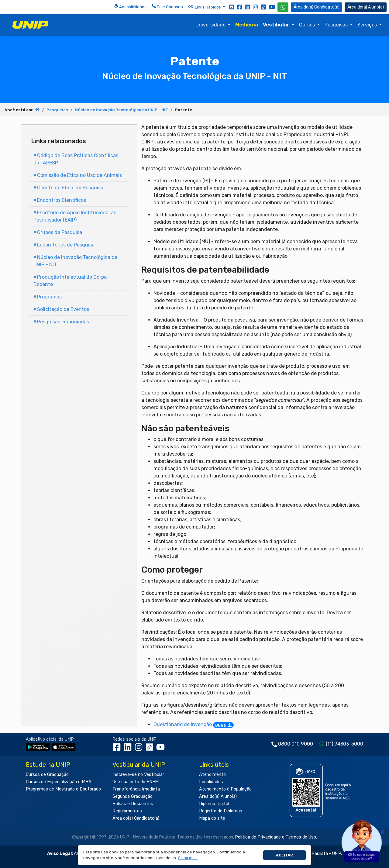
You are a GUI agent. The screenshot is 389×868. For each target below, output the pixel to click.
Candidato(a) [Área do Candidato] (317, 7)
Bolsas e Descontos (133, 804)
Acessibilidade (130, 6)
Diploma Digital (214, 804)
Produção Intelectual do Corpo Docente (70, 281)
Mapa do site (212, 818)
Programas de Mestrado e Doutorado (63, 789)
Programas (48, 297)
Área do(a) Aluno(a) (218, 796)
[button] (188, 858)
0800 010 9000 (296, 744)
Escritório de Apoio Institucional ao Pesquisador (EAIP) (75, 216)
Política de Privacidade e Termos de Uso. (276, 837)
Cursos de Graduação (47, 775)
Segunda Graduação (133, 796)
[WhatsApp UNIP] (283, 7)
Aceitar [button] (284, 855)
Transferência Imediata (136, 789)
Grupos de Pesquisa (58, 232)
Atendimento (212, 775)
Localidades (211, 782)
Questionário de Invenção (194, 724)
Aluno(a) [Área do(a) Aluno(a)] (366, 7)
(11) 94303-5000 (344, 744)
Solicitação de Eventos (61, 309)
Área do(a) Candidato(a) (136, 818)
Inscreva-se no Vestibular (138, 775)
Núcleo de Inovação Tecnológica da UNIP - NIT (122, 110)
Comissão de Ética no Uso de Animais (78, 175)
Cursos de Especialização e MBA (59, 782)
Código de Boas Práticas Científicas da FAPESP (76, 159)
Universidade (211, 25)
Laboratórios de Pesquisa (64, 245)
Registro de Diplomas (221, 811)
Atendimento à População (225, 789)
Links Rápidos (205, 7)
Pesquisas (337, 25)
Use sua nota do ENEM (136, 782)
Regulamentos (127, 811)
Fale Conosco (167, 6)
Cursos (308, 25)
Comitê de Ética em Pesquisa (68, 188)
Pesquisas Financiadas (61, 322)
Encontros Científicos (60, 200)
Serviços (368, 25)
